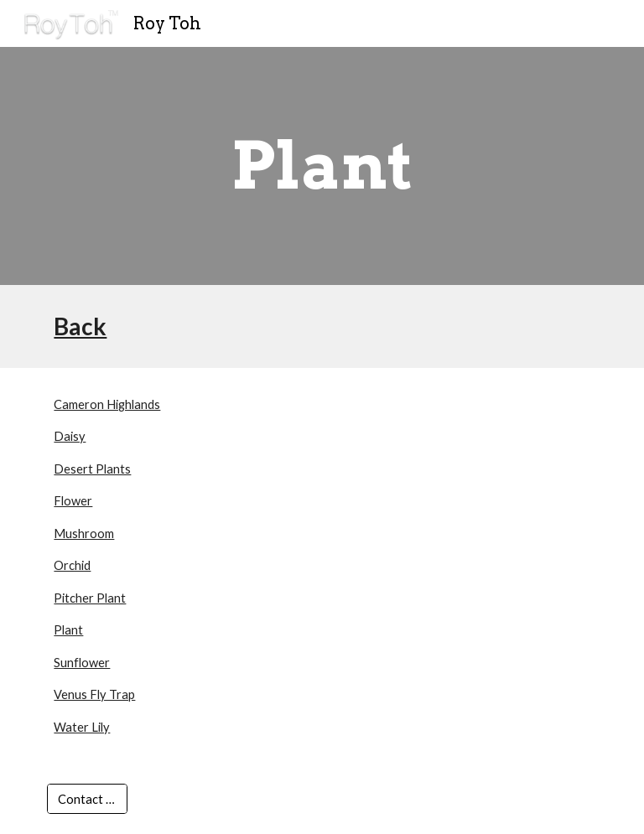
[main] (322, 166)
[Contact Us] (87, 799)
